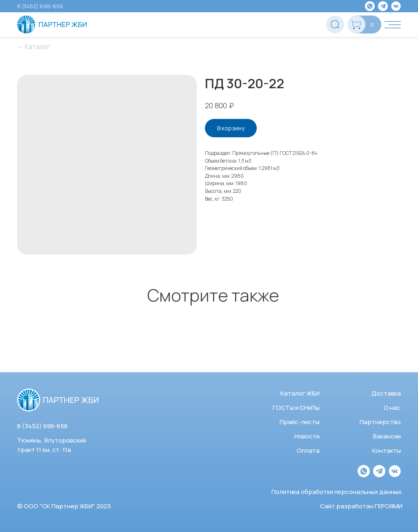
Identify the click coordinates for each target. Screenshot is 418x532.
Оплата (308, 450)
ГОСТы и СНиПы (296, 408)
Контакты (387, 450)
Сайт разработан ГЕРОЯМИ (361, 506)
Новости (307, 436)
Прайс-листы (300, 422)
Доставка (386, 393)
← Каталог (34, 47)
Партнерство (380, 422)
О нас (392, 408)
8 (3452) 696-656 (40, 6)
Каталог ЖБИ (300, 393)
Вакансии (387, 436)
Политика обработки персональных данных (337, 492)
